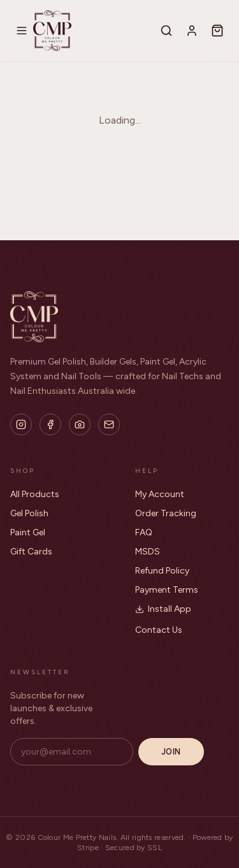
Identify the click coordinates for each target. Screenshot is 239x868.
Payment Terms (167, 590)
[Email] (109, 424)
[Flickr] (80, 424)
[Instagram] (21, 424)
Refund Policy (162, 571)
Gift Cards (31, 552)
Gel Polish (29, 513)
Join (171, 752)
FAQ (144, 532)
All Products (35, 494)
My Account (160, 494)
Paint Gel (28, 532)
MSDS (148, 552)
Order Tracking (166, 513)
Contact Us (159, 630)
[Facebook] (50, 424)
